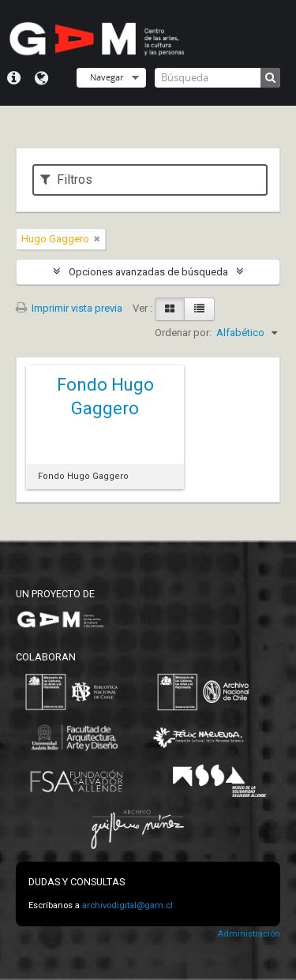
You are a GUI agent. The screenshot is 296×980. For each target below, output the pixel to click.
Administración (249, 934)
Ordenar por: (183, 333)
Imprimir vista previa (69, 308)
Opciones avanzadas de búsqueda (148, 272)
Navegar (107, 77)
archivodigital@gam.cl (127, 905)
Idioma (41, 78)
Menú (14, 78)
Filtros (66, 180)
